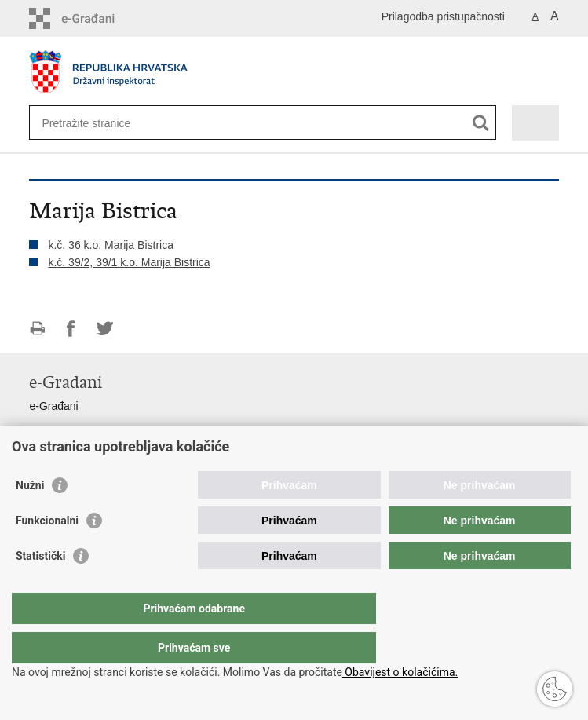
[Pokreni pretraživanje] (481, 123)
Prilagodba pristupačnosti (443, 16)
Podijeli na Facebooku (71, 329)
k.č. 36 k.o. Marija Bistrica (111, 245)
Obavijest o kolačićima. (400, 672)
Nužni (30, 517)
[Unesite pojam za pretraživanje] (99, 123)
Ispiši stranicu (37, 329)
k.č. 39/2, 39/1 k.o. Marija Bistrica (129, 262)
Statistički (40, 587)
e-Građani (53, 406)
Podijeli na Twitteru (105, 329)
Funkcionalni (47, 552)
